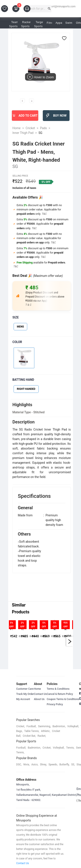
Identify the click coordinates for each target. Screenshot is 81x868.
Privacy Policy (55, 704)
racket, (42, 736)
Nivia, (26, 765)
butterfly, (64, 765)
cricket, (21, 726)
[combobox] (36, 9)
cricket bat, (29, 736)
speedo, (53, 765)
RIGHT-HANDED (26, 389)
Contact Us (40, 694)
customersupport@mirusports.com (55, 6)
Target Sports (40, 24)
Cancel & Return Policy (60, 694)
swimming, (44, 726)
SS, (73, 765)
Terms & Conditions (58, 689)
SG (40, 133)
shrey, (43, 765)
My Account (23, 699)
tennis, (70, 748)
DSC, (19, 765)
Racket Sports (27, 24)
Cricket (30, 128)
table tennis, (32, 731)
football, (32, 726)
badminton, (59, 726)
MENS (20, 327)
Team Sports (15, 24)
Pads (43, 128)
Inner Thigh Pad (23, 133)
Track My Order (25, 694)
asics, (35, 765)
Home (17, 128)
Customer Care (25, 689)
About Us (39, 699)
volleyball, (73, 726)
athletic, (46, 731)
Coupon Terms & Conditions (63, 699)
